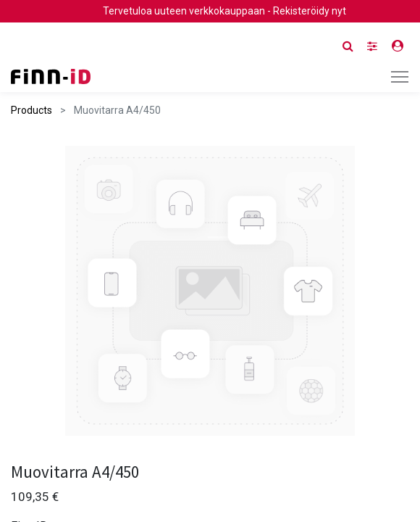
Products (31, 110)
